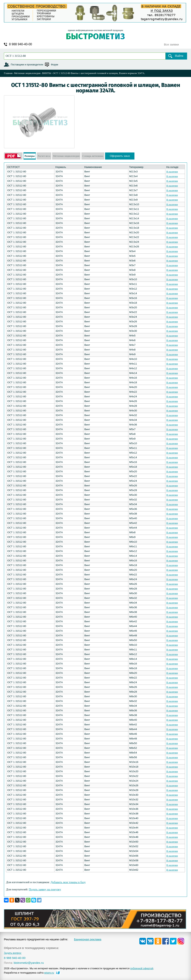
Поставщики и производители (27, 65)
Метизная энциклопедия (27, 73)
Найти (179, 56)
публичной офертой (142, 968)
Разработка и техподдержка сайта (29, 973)
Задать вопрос (13, 953)
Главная (8, 73)
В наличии (172, 172)
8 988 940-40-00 (20, 44)
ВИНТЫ (47, 73)
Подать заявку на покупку (45, 889)
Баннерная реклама (88, 939)
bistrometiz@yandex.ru (29, 963)
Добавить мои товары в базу (68, 882)
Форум (54, 65)
